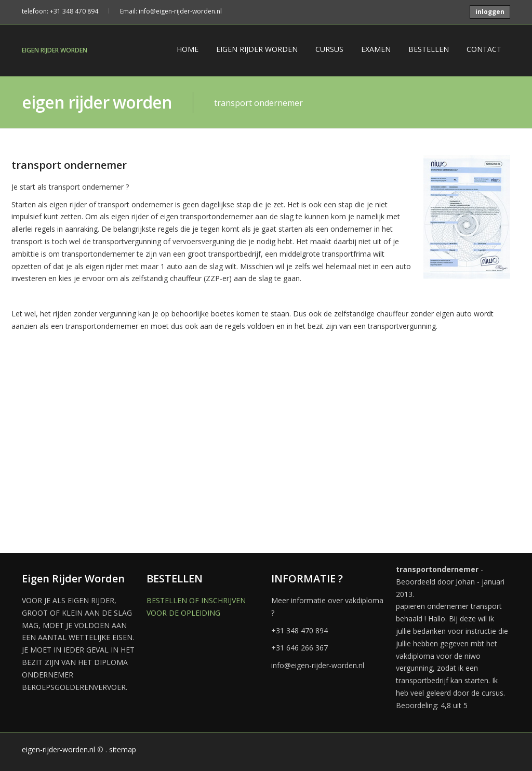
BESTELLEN (429, 49)
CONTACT (484, 49)
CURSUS (329, 49)
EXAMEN (376, 49)
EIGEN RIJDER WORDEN (55, 50)
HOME (188, 49)
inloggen (490, 12)
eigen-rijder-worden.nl (58, 749)
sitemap (123, 749)
